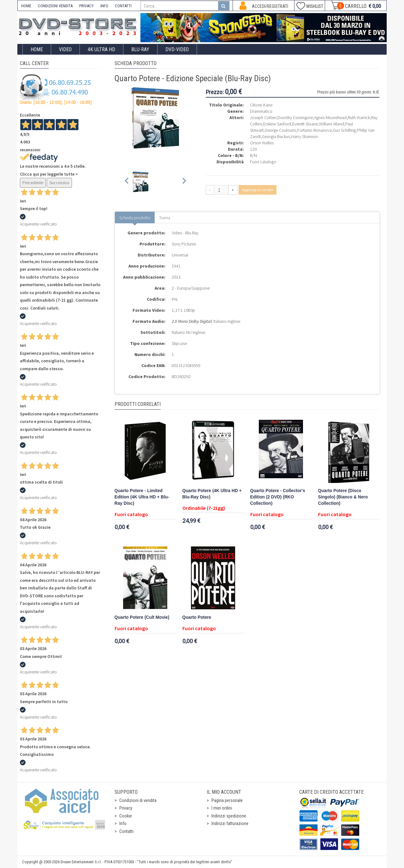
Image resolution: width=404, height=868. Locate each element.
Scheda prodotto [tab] (135, 218)
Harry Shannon (305, 136)
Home (37, 49)
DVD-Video (177, 49)
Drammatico (261, 111)
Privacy (126, 808)
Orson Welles (262, 143)
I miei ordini (222, 808)
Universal (180, 255)
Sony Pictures (184, 244)
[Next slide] (184, 182)
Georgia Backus (276, 136)
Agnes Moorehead (330, 118)
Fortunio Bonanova (315, 130)
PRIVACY (86, 6)
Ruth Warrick (359, 118)
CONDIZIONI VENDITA (55, 6)
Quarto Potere (197, 617)
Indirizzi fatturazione (230, 823)
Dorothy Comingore (295, 118)
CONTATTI (123, 6)
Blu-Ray (140, 49)
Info (123, 823)
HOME (26, 6)
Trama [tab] (165, 218)
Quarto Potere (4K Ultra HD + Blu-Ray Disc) (212, 494)
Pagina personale (227, 800)
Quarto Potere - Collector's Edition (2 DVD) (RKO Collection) (278, 497)
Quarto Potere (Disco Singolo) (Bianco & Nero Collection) (343, 497)
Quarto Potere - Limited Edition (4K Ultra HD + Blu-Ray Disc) (142, 497)
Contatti (126, 831)
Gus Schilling (344, 130)
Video (65, 49)
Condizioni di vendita (138, 800)
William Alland (332, 124)
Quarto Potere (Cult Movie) (142, 617)
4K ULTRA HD (101, 49)
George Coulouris (280, 130)
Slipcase (179, 343)
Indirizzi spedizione (229, 816)
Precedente (33, 183)
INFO (104, 6)
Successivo (59, 183)
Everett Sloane (305, 124)
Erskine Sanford (277, 124)
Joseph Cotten (263, 118)
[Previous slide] (127, 182)
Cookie (126, 816)
